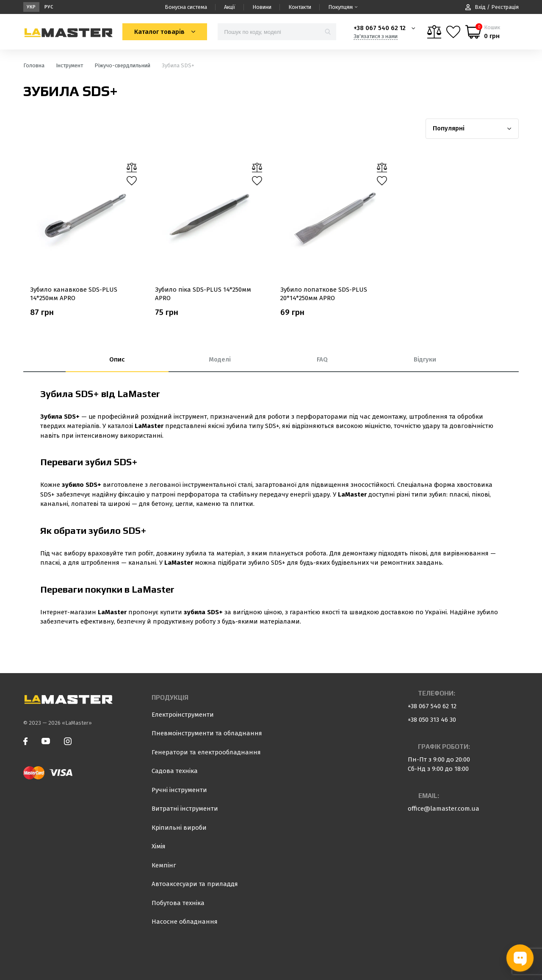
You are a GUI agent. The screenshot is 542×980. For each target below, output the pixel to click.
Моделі (220, 359)
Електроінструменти (183, 715)
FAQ (322, 359)
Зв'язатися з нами (376, 36)
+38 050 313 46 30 (432, 720)
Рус (49, 7)
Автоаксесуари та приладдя (195, 884)
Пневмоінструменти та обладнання (207, 733)
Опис (117, 359)
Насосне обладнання (185, 922)
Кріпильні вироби (179, 828)
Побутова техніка (178, 903)
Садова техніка (175, 771)
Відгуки (425, 359)
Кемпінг (164, 865)
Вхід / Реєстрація (492, 7)
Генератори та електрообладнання (206, 752)
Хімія (159, 846)
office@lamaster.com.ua (444, 809)
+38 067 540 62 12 (380, 28)
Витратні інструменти (185, 809)
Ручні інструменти (179, 790)
